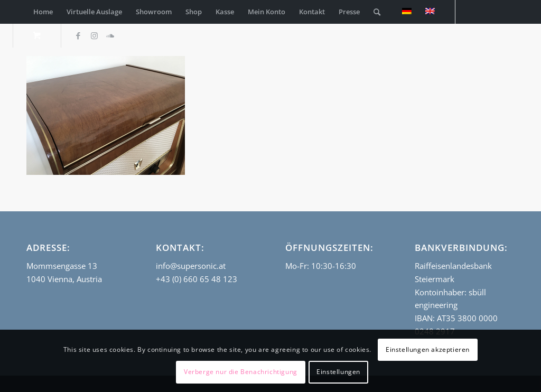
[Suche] (377, 12)
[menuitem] (43, 12)
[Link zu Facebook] (78, 35)
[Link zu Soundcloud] (110, 35)
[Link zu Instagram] (94, 35)
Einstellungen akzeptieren (428, 349)
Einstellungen (338, 372)
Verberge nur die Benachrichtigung (241, 372)
